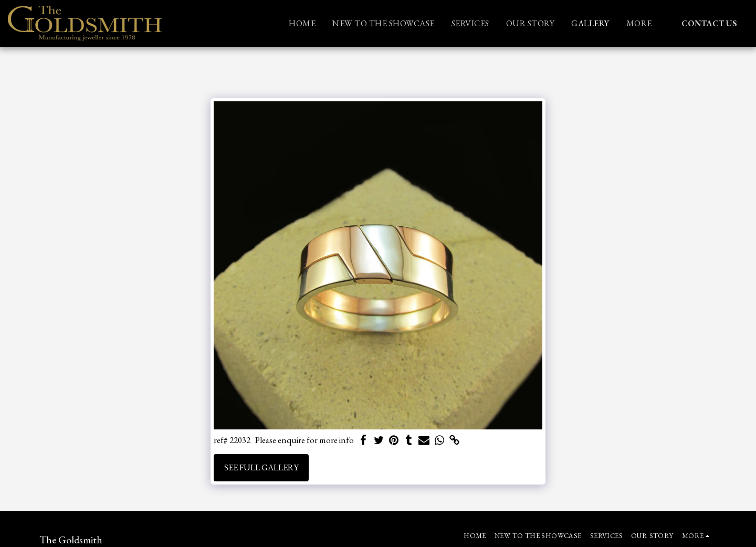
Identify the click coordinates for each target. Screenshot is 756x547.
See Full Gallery (261, 467)
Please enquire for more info (304, 440)
